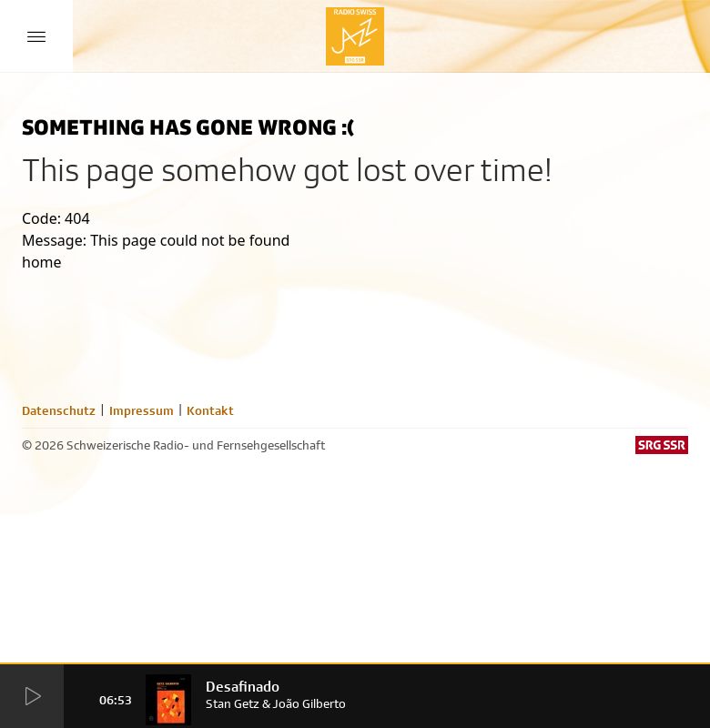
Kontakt (210, 410)
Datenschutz (59, 410)
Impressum (142, 410)
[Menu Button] (36, 36)
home (42, 262)
